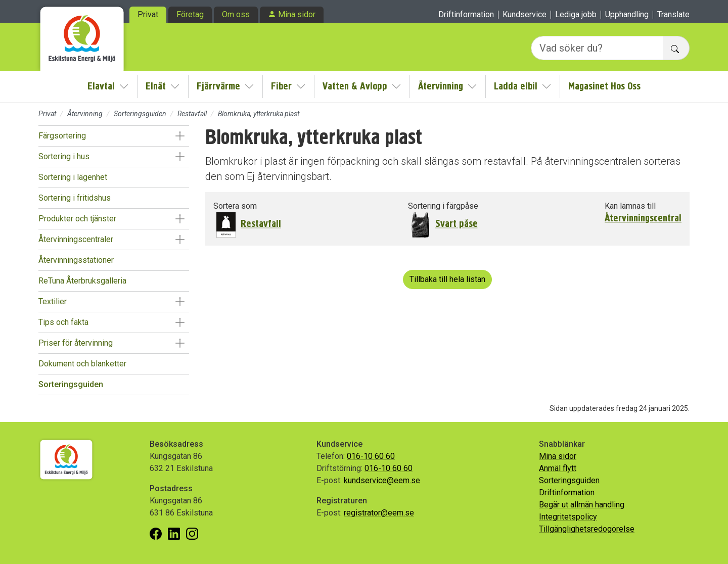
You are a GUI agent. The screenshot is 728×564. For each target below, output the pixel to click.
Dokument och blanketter (82, 364)
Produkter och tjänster (77, 219)
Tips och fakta (63, 322)
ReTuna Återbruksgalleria (82, 281)
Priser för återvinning (76, 343)
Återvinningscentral (643, 218)
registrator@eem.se (379, 513)
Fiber (281, 86)
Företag (190, 14)
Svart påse (457, 224)
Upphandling (627, 15)
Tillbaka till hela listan (447, 279)
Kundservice (525, 15)
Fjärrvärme (218, 86)
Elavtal (101, 86)
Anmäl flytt (558, 468)
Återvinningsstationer (76, 260)
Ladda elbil (516, 86)
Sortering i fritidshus (75, 198)
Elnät (156, 86)
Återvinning (441, 86)
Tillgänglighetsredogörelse (587, 529)
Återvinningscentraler (76, 239)
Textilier (53, 301)
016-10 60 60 (371, 456)
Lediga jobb (576, 15)
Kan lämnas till (630, 206)
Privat (148, 14)
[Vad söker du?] (597, 48)
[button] (180, 136)
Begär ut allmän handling (582, 505)
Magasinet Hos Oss (604, 86)
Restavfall (192, 114)
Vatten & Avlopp (355, 86)
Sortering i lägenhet (73, 177)
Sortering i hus (64, 156)
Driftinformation (466, 15)
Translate (673, 15)
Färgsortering (62, 136)
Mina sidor (297, 14)
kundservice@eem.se (382, 480)
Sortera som (235, 206)
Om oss (236, 14)
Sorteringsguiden (140, 114)
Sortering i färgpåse (443, 206)
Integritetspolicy (568, 517)
